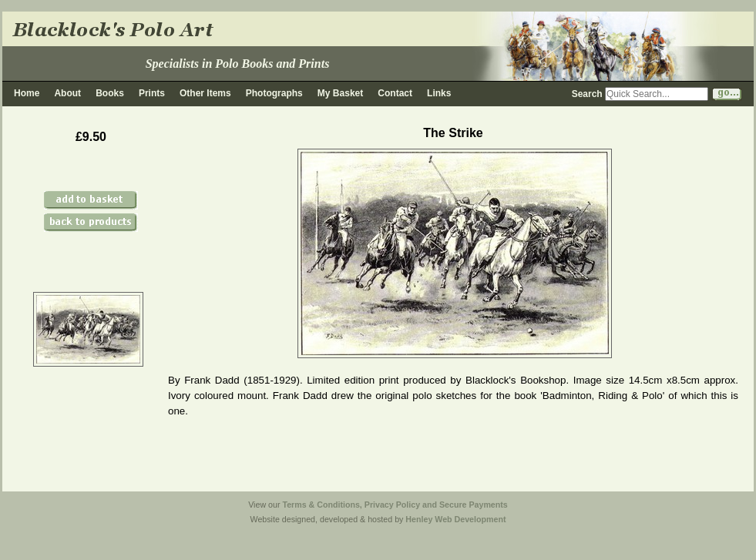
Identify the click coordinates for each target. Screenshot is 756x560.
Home (27, 93)
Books (110, 93)
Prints (152, 93)
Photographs (274, 93)
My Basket (340, 93)
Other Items (205, 93)
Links (439, 93)
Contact (395, 93)
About (67, 93)
